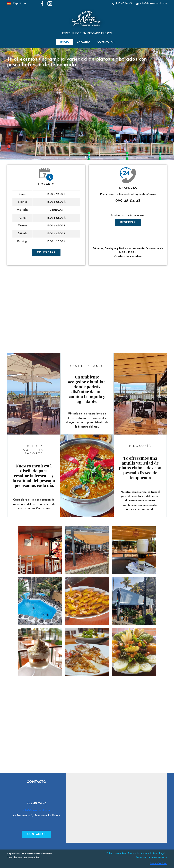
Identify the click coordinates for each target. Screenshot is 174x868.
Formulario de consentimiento (151, 857)
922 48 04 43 (122, 4)
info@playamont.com (151, 3)
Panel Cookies (158, 864)
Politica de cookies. (116, 853)
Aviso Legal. (159, 853)
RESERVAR (128, 222)
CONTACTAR (46, 252)
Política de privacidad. (140, 853)
